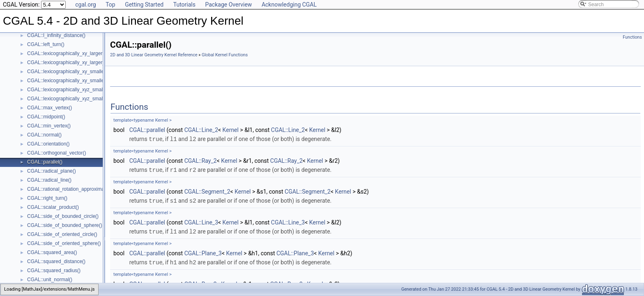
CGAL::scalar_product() (53, 207)
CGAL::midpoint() (46, 117)
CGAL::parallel (147, 130)
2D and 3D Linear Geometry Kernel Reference (154, 55)
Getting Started (144, 5)
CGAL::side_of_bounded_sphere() (65, 225)
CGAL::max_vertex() (49, 108)
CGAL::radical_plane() (52, 171)
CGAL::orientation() (48, 144)
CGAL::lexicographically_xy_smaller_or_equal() (79, 81)
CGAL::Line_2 (201, 130)
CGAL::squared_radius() (54, 271)
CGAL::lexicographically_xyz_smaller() (69, 90)
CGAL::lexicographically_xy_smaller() (68, 72)
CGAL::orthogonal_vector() (56, 153)
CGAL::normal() (44, 135)
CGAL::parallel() (45, 162)
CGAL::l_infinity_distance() (56, 35)
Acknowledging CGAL (289, 5)
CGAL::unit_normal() (50, 280)
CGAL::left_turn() (46, 44)
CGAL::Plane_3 (203, 252)
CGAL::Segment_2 (207, 191)
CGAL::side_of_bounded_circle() (63, 216)
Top (110, 5)
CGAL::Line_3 (201, 221)
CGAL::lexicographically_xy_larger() (66, 53)
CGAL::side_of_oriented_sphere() (64, 243)
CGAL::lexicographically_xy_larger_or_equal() (77, 62)
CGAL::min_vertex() (49, 126)
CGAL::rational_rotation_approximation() (71, 189)
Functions (632, 37)
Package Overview (228, 5)
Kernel (231, 130)
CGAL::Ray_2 (201, 160)
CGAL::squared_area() (52, 252)
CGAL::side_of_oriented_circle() (62, 234)
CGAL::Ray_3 (201, 282)
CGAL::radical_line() (49, 180)
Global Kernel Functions (225, 55)
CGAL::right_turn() (47, 198)
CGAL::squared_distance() (56, 261)
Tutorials (184, 5)
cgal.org (85, 5)
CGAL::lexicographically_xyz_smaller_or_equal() (80, 99)
